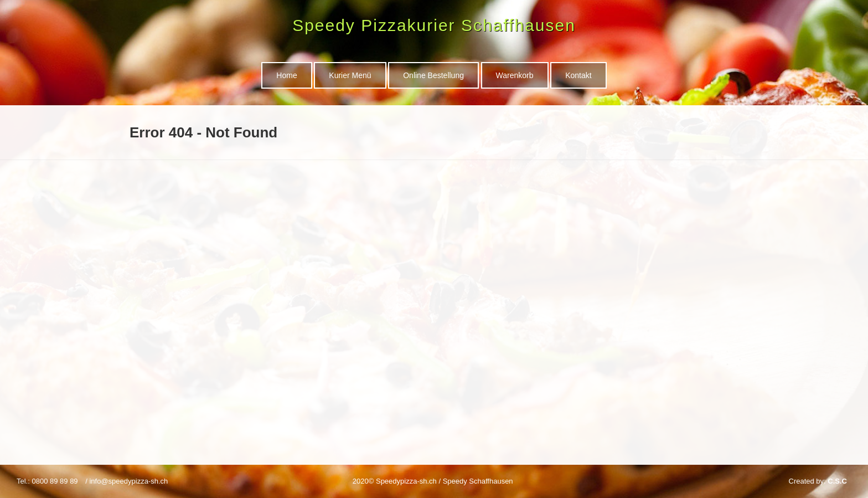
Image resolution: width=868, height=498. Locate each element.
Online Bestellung (433, 75)
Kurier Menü (350, 75)
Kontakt (578, 75)
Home (286, 75)
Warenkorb (515, 75)
